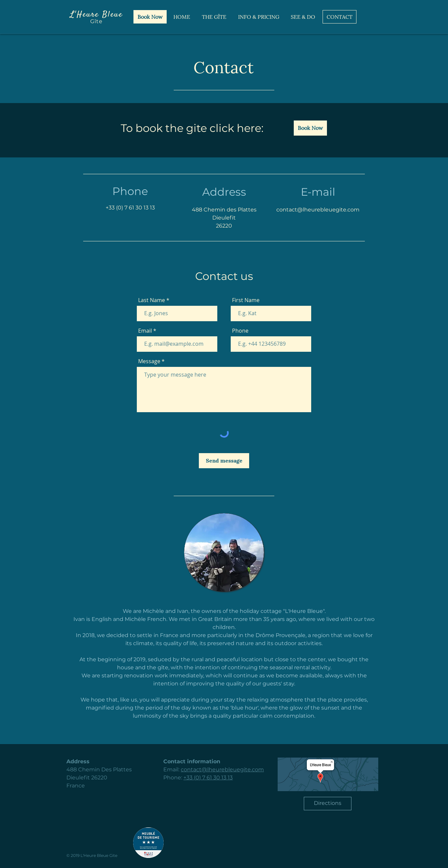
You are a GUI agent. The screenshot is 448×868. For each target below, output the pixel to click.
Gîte (96, 21)
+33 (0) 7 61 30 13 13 (130, 208)
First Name (246, 300)
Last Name (152, 300)
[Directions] (328, 804)
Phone (240, 331)
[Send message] (224, 461)
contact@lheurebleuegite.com (222, 769)
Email (145, 331)
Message (149, 361)
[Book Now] (150, 17)
